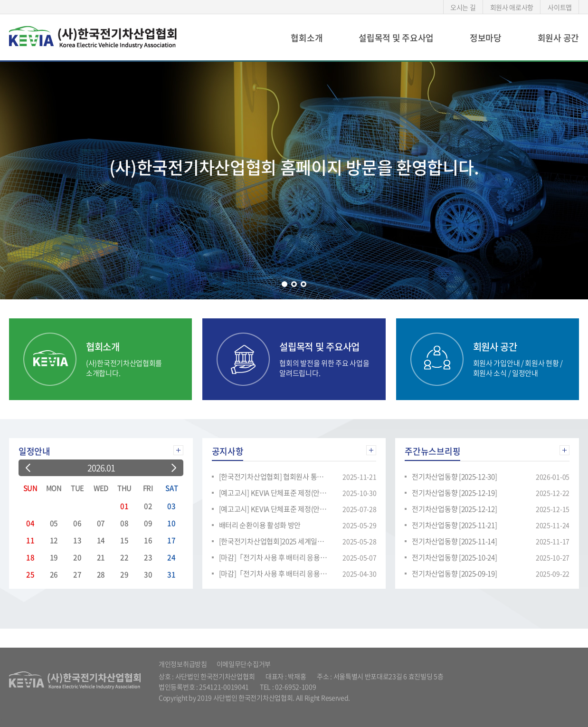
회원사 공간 (558, 38)
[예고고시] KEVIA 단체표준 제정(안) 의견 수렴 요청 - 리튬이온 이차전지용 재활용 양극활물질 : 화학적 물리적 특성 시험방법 (274, 493)
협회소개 (307, 38)
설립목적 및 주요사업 (396, 38)
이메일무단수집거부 (244, 664)
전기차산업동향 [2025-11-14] (454, 541)
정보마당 (486, 38)
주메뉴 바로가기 (0, 0)
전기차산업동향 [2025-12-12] (454, 509)
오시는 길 (463, 7)
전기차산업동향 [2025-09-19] (454, 574)
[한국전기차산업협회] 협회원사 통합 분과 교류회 (274, 477)
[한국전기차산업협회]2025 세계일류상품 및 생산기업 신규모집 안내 (274, 541)
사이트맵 (560, 7)
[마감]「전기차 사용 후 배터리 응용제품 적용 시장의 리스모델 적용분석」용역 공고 (274, 574)
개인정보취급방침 (183, 664)
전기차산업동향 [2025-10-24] (454, 557)
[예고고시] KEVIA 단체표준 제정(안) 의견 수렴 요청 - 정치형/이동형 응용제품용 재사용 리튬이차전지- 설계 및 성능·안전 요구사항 (274, 509)
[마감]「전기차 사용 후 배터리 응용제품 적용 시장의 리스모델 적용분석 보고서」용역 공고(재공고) (274, 557)
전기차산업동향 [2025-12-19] (454, 493)
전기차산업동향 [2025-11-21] (454, 525)
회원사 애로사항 (512, 7)
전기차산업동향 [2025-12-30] (454, 477)
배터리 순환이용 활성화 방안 (260, 525)
